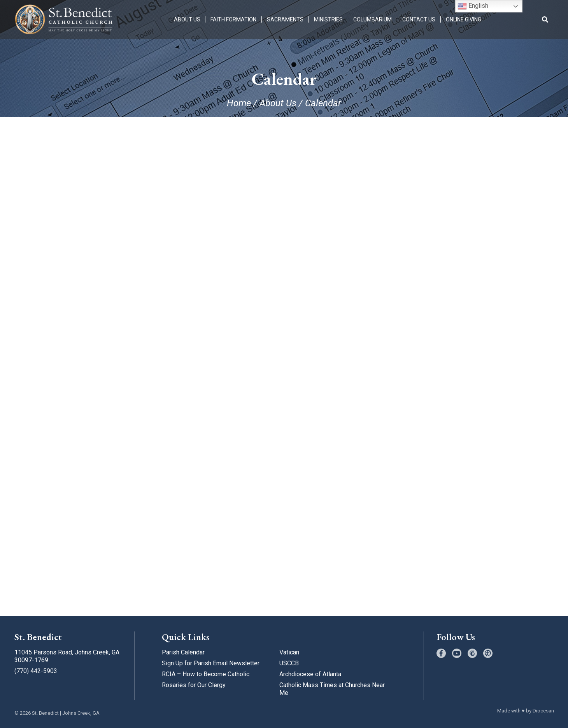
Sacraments (286, 19)
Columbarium (373, 19)
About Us (187, 19)
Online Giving (464, 19)
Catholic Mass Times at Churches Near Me (332, 689)
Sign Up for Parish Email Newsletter (211, 663)
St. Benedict (45, 713)
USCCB (289, 663)
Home (239, 103)
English (473, 6)
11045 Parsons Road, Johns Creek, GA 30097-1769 (67, 656)
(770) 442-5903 (36, 671)
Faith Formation (234, 19)
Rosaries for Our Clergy (194, 685)
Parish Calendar (183, 652)
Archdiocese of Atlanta (310, 674)
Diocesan (543, 711)
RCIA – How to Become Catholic (206, 674)
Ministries (329, 19)
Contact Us (419, 19)
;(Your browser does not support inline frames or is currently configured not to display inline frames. (284, 360)
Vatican (289, 652)
